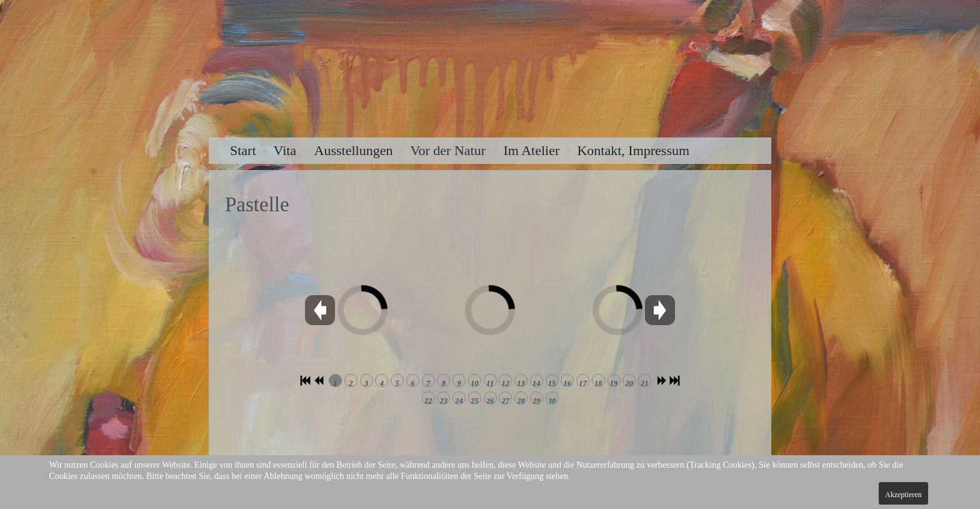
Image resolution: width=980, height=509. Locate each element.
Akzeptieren (903, 495)
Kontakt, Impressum (633, 150)
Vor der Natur (448, 150)
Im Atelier (531, 150)
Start (243, 150)
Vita (285, 150)
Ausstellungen (354, 150)
